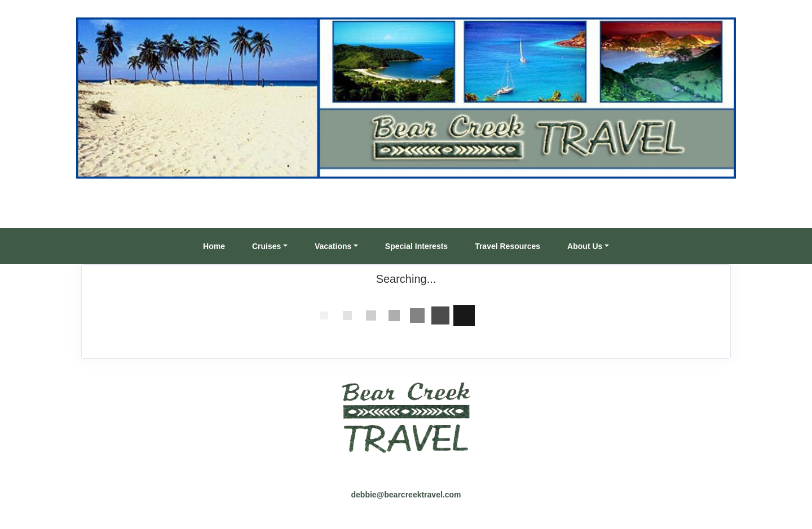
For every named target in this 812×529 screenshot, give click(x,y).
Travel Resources (507, 246)
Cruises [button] (266, 246)
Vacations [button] (333, 246)
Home (214, 246)
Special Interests (416, 246)
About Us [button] (585, 246)
